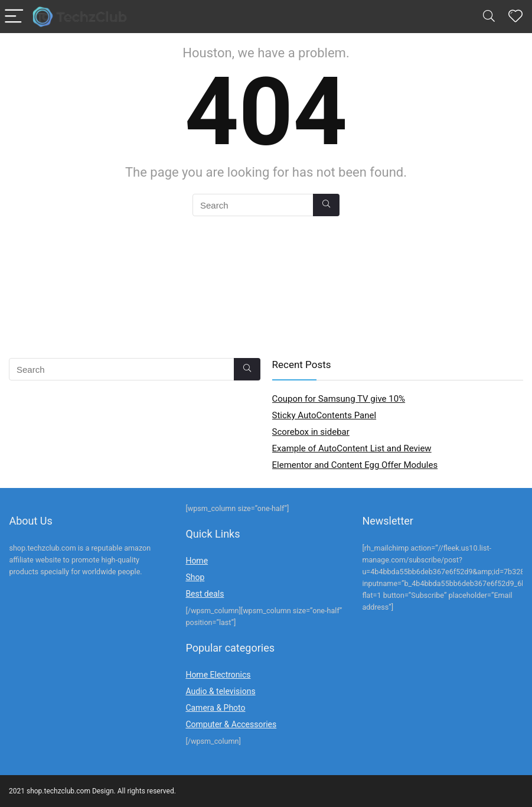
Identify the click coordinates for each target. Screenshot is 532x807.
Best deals (205, 594)
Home (197, 561)
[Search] (489, 17)
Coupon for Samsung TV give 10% (339, 399)
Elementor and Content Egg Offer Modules (355, 465)
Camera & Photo (215, 708)
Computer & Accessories (231, 724)
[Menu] (14, 17)
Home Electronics (218, 675)
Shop (195, 577)
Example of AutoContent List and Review (352, 448)
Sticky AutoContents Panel (324, 415)
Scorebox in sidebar (311, 432)
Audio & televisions (220, 691)
